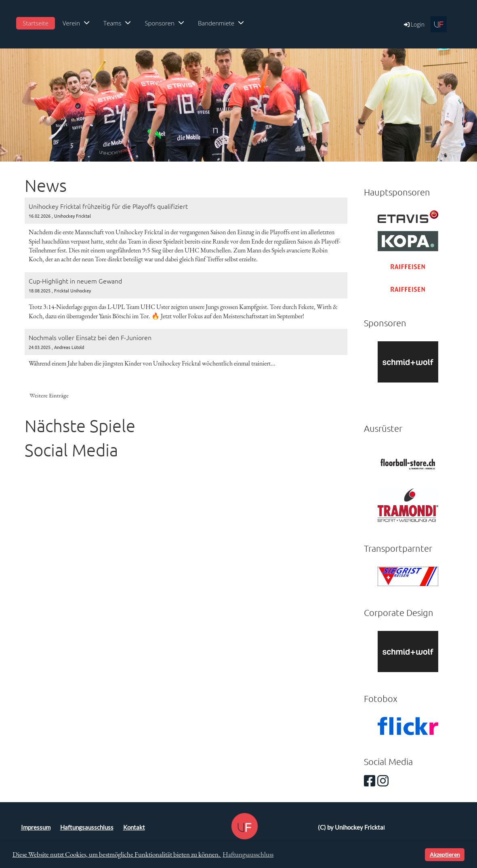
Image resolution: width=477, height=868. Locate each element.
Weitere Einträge (49, 395)
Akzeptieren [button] (445, 854)
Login (414, 24)
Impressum (36, 827)
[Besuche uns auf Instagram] (383, 781)
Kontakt (134, 827)
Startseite (36, 23)
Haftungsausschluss (87, 827)
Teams (117, 23)
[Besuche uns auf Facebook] (370, 781)
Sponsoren (164, 23)
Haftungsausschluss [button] (248, 854)
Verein (76, 23)
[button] (417, 855)
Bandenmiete (221, 23)
